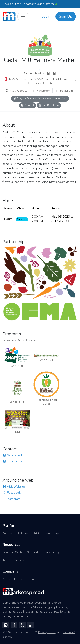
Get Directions (49, 105)
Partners (20, 579)
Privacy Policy (50, 552)
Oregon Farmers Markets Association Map (40, 98)
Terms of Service (14, 560)
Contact (27, 105)
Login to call (13, 461)
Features (8, 533)
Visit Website (16, 91)
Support (33, 552)
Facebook (41, 91)
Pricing (38, 533)
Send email (12, 455)
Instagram (64, 91)
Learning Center (13, 552)
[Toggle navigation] (23, 16)
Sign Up (66, 16)
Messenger (53, 533)
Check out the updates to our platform (30, 4)
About (7, 579)
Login (46, 16)
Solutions (24, 533)
